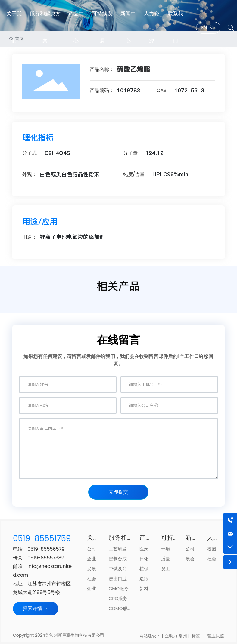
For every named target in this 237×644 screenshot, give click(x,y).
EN (204, 28)
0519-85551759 (42, 538)
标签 (196, 636)
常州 (183, 636)
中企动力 (169, 636)
